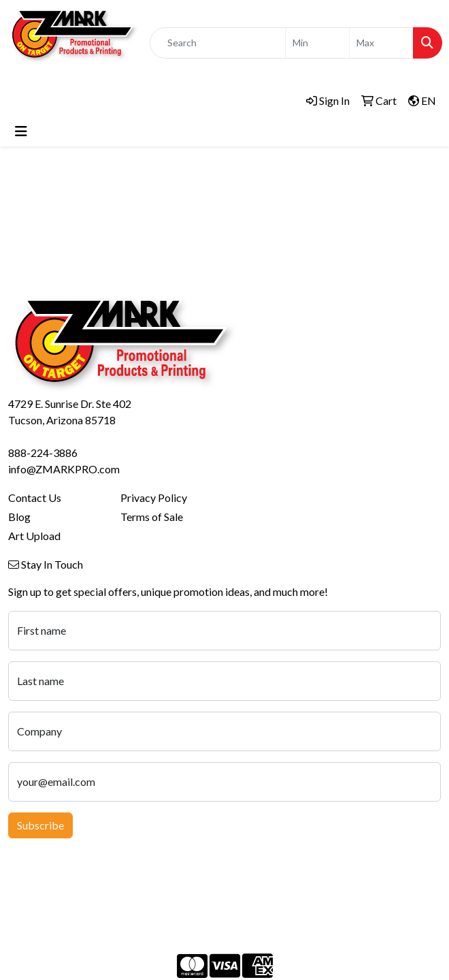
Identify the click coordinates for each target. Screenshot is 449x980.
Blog (19, 517)
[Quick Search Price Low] (317, 43)
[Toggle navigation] (21, 131)
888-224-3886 (43, 453)
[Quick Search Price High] (381, 43)
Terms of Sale (152, 517)
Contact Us (35, 497)
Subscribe (40, 825)
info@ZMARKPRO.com (64, 469)
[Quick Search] (218, 43)
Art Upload (34, 536)
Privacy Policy (154, 497)
